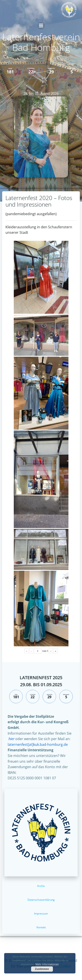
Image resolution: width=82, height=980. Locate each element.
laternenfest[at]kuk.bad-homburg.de (38, 744)
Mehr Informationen (47, 964)
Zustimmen (42, 969)
